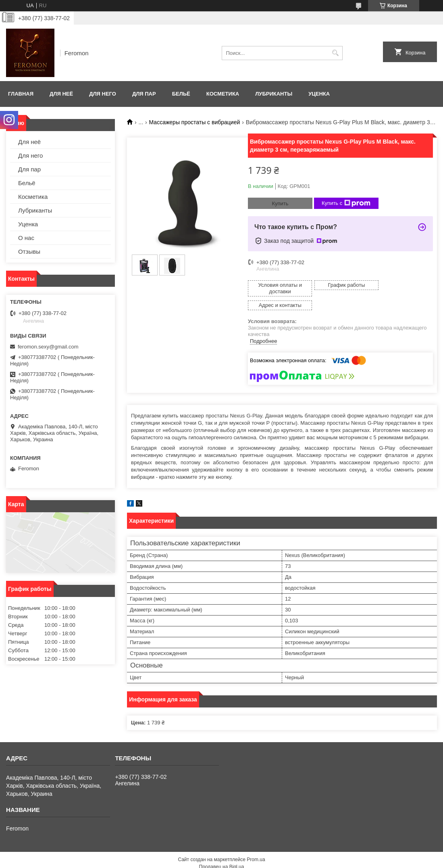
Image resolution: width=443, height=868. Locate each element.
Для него (103, 94)
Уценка (319, 94)
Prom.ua (256, 846)
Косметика (223, 94)
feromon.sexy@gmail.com (48, 347)
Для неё (61, 94)
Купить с (346, 203)
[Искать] (336, 53)
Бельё (181, 94)
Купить (280, 203)
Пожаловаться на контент (195, 860)
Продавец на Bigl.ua (222, 853)
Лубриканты (274, 94)
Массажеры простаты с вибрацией (195, 122)
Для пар (144, 94)
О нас (26, 238)
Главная (21, 94)
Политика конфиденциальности (264, 860)
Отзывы (29, 251)
